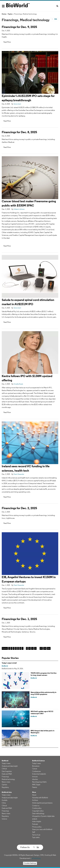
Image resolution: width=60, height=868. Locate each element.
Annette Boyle (18, 384)
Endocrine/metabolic (39, 774)
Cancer (35, 769)
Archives (35, 800)
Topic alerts (36, 837)
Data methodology (38, 813)
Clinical (4, 769)
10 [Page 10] (29, 648)
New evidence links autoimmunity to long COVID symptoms (44, 693)
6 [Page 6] (20, 648)
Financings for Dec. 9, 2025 (19, 27)
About (34, 795)
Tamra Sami (17, 104)
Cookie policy (37, 808)
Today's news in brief (9, 663)
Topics (10, 14)
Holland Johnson (19, 209)
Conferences (36, 771)
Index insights (37, 821)
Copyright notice (38, 811)
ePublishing (36, 858)
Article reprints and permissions (42, 803)
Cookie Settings (30, 863)
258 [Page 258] (45, 648)
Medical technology (8, 779)
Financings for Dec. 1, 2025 (19, 619)
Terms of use (36, 835)
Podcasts (35, 824)
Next (49, 648)
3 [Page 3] (14, 648)
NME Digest (36, 785)
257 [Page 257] (41, 648)
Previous (5, 648)
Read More (7, 42)
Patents (35, 787)
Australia (4, 800)
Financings (5, 777)
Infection (35, 779)
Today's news (6, 763)
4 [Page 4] (16, 648)
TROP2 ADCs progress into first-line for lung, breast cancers (44, 674)
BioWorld (5, 666)
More (34, 792)
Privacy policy (37, 827)
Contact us (36, 806)
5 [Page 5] (18, 648)
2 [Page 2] (11, 648)
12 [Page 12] (35, 648)
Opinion (4, 785)
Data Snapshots (7, 771)
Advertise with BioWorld (40, 798)
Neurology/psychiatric (39, 782)
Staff (34, 832)
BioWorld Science (38, 761)
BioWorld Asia (7, 792)
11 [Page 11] (32, 648)
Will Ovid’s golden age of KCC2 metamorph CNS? (42, 712)
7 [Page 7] (22, 648)
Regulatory (5, 787)
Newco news (6, 782)
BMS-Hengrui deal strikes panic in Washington (43, 732)
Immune (35, 777)
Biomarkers (36, 766)
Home (4, 14)
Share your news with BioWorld (42, 829)
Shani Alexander (19, 474)
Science (4, 819)
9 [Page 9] (27, 648)
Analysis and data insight (10, 766)
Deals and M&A (7, 774)
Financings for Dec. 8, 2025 (19, 132)
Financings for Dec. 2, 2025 (19, 508)
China (4, 803)
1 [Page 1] (9, 648)
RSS (56, 19)
